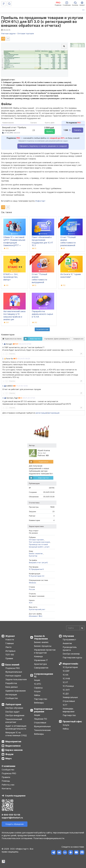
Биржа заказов (14, 750)
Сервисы (38, 688)
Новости (10, 640)
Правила (6, 777)
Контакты (6, 788)
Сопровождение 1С (44, 675)
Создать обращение (15, 824)
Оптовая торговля (36, 540)
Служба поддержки (15, 796)
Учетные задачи (13, 676)
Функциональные (14, 672)
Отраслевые (40, 723)
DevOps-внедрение (15, 715)
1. (3, 344)
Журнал (10, 636)
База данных (12, 687)
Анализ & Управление (41, 637)
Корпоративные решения (43, 710)
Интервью (10, 651)
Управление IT (41, 660)
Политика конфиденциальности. (49, 838)
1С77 (65, 705)
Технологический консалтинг (14, 721)
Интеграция (11, 695)
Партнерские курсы (72, 658)
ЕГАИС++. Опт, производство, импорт (11, 277)
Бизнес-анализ (41, 642)
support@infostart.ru (12, 818)
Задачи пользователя (16, 679)
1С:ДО (66, 694)
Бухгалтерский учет (37, 609)
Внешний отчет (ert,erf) (38, 563)
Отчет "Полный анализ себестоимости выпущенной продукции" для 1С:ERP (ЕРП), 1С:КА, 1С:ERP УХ (42, 282)
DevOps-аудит (12, 712)
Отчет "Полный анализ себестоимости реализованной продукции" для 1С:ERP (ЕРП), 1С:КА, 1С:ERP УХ (70, 245)
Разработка (11, 683)
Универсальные (70, 697)
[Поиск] (9, 4)
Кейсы (37, 695)
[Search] (75, 628)
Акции (37, 680)
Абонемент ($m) (36, 616)
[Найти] (82, 628)
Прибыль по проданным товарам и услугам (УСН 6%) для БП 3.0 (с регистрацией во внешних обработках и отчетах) (42, 22)
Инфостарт (40, 201)
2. (3, 359)
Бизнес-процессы (43, 646)
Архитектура (40, 664)
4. (3, 398)
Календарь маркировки (69, 710)
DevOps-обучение (14, 708)
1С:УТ (65, 682)
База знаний (12, 665)
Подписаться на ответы (12, 339)
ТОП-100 (10, 655)
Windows (32, 583)
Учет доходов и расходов (39, 542)
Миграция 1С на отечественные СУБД (16, 734)
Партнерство (41, 699)
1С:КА (66, 675)
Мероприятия (13, 742)
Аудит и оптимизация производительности (16, 727)
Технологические (42, 730)
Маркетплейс (70, 664)
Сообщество (12, 698)
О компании (8, 766)
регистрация (41, 413)
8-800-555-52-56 (11, 815)
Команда (38, 656)
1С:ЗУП (66, 690)
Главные (10, 643)
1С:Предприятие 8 (36, 569)
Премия (9, 658)
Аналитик (67, 643)
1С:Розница (68, 686)
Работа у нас (8, 785)
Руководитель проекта (70, 649)
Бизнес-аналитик (36, 554)
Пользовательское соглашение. (17, 838)
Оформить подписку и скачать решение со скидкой (43, 146)
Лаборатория (13, 704)
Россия (32, 589)
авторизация (54, 413)
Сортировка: (57, 339)
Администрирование (16, 691)
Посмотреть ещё (42, 329)
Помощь (6, 781)
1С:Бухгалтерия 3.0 (37, 576)
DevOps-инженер (71, 654)
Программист (69, 640)
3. (3, 386)
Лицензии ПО (41, 719)
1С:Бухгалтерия (70, 667)
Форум (9, 754)
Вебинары (39, 703)
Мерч (8, 758)
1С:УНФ (66, 679)
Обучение (68, 636)
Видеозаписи (13, 746)
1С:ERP (66, 671)
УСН (31, 603)
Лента (8, 647)
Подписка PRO (13, 668)
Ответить (12, 354)
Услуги (37, 691)
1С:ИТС (38, 684)
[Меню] (4, 4)
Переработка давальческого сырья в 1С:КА (42, 314)
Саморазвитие (41, 668)
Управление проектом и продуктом (45, 651)
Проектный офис (72, 722)
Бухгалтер (33, 556)
